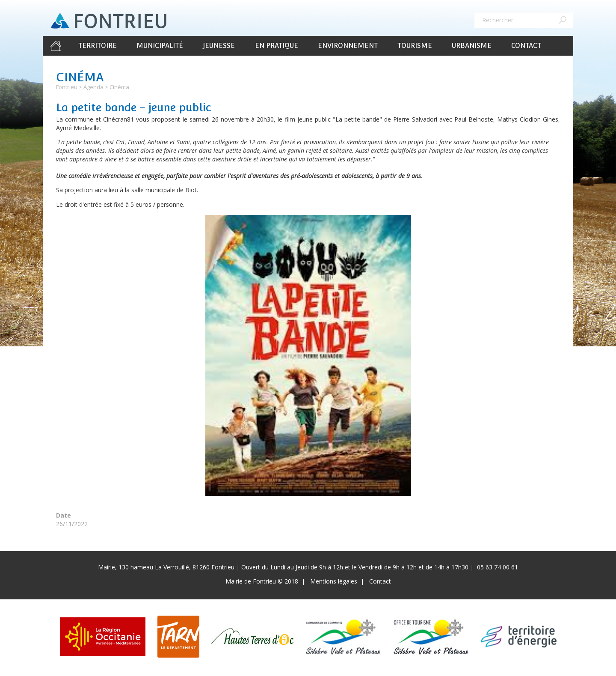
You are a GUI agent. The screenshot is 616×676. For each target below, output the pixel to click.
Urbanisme (472, 46)
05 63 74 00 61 (498, 567)
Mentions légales (334, 581)
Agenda (93, 87)
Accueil (56, 46)
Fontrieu (67, 87)
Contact (526, 46)
